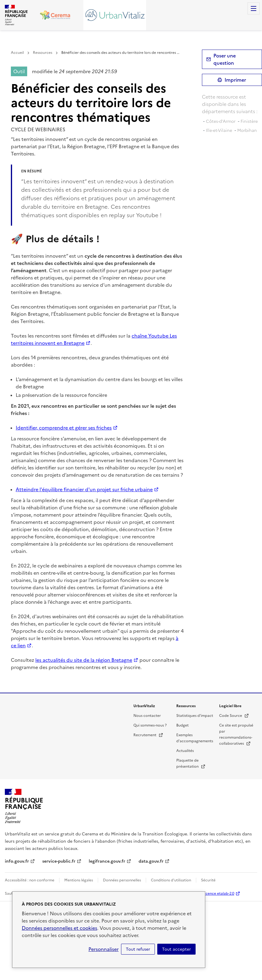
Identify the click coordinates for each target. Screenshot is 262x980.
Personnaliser (104, 949)
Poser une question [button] (225, 59)
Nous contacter (147, 716)
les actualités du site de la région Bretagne (84, 660)
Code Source (234, 716)
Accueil (17, 53)
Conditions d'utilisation (171, 880)
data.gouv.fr (151, 861)
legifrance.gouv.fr (107, 861)
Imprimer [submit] (235, 80)
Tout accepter (176, 949)
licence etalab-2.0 (219, 893)
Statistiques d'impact (195, 716)
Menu (254, 8)
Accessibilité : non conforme (30, 880)
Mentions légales (79, 880)
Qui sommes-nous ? (150, 725)
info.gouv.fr (17, 861)
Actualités (185, 751)
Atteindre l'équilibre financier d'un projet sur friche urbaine (84, 489)
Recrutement (148, 735)
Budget (182, 725)
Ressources (43, 53)
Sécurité (208, 880)
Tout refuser (138, 949)
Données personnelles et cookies (59, 928)
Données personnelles (122, 880)
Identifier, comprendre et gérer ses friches (64, 428)
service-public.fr (59, 861)
